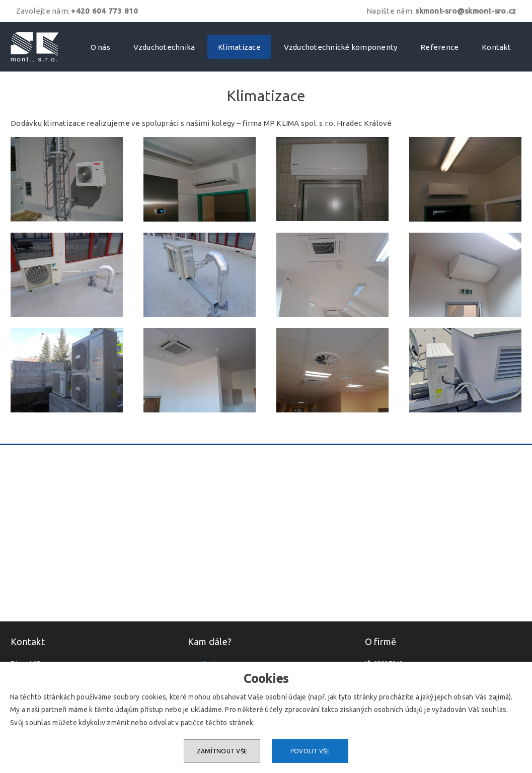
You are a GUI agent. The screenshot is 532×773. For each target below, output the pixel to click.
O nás (100, 47)
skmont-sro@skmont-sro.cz (466, 11)
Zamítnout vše (222, 751)
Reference (439, 47)
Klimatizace (239, 47)
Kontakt (496, 47)
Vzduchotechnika (164, 47)
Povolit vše (310, 751)
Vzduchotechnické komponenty (341, 47)
